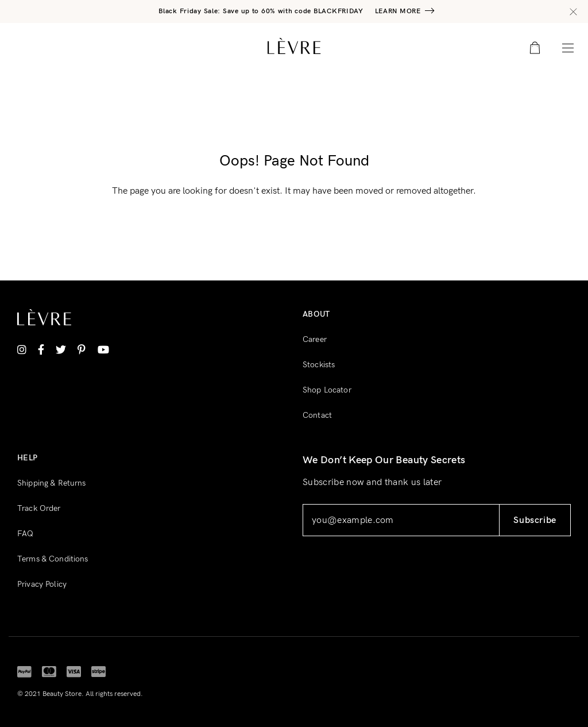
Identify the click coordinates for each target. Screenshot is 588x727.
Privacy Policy (42, 584)
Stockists (319, 365)
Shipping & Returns (52, 483)
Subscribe (535, 520)
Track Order (39, 508)
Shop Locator (327, 390)
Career (315, 339)
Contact (317, 415)
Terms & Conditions (53, 559)
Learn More (398, 11)
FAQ (25, 534)
